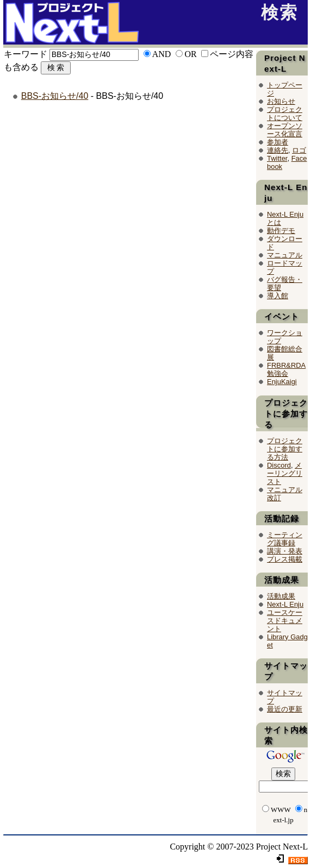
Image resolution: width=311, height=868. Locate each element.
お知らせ (281, 101)
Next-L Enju (285, 604)
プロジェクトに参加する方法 (285, 449)
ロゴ (299, 150)
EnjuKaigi (282, 382)
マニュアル (285, 255)
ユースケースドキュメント (285, 621)
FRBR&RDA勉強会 (286, 369)
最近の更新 (285, 709)
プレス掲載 (285, 559)
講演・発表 (285, 551)
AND (162, 54)
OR (190, 54)
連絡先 (278, 150)
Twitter (277, 158)
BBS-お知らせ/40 (55, 96)
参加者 (278, 142)
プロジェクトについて (285, 114)
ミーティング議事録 (285, 539)
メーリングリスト (285, 473)
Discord (279, 465)
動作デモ (281, 231)
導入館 (278, 296)
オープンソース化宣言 (285, 130)
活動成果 (281, 596)
